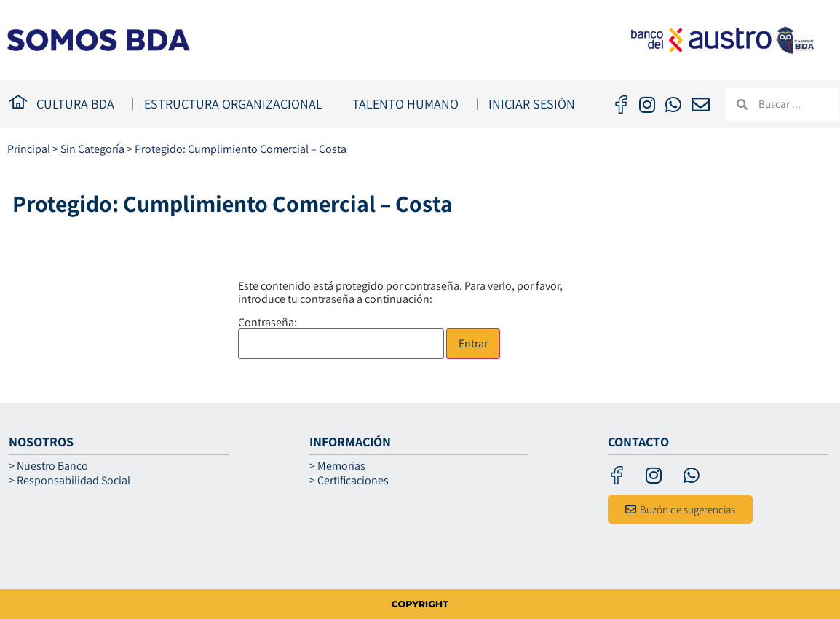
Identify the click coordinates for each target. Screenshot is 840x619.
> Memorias (337, 466)
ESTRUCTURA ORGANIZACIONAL (237, 104)
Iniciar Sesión (532, 104)
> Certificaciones (349, 481)
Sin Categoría (92, 149)
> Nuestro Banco (48, 466)
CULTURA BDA (79, 104)
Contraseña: (341, 338)
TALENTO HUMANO (409, 104)
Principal (29, 149)
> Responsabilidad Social (70, 481)
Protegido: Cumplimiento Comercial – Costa (241, 149)
